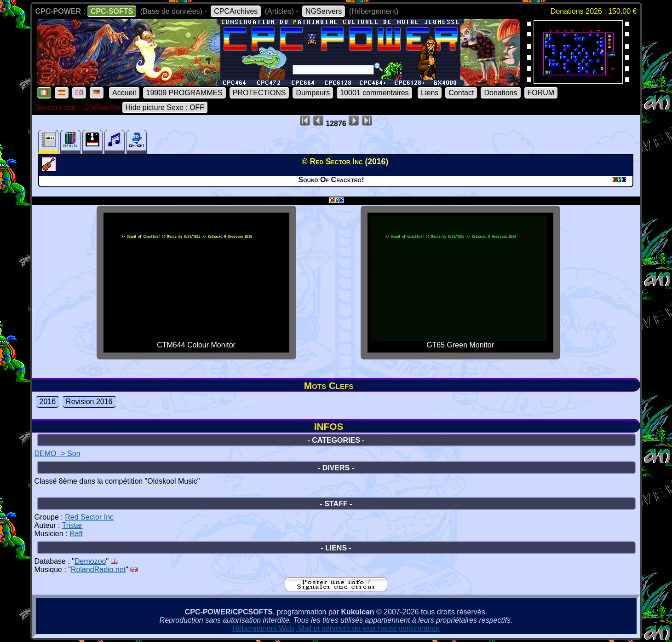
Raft (76, 534)
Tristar (72, 525)
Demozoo (90, 561)
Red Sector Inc (89, 517)
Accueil (124, 93)
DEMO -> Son (57, 454)
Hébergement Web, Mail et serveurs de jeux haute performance (336, 628)
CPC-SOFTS (112, 11)
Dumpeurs (313, 93)
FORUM (541, 93)
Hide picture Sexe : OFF (165, 107)
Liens (430, 93)
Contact (461, 93)
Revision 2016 (89, 402)
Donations (500, 93)
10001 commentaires (374, 93)
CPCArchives (236, 11)
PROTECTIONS (259, 93)
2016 (48, 402)
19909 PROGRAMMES (184, 93)
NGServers (324, 11)
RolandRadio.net (98, 570)
